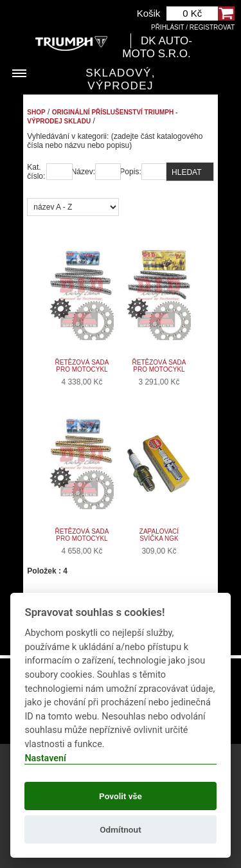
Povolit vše (121, 796)
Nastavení (45, 758)
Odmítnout (120, 829)
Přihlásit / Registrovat (193, 27)
